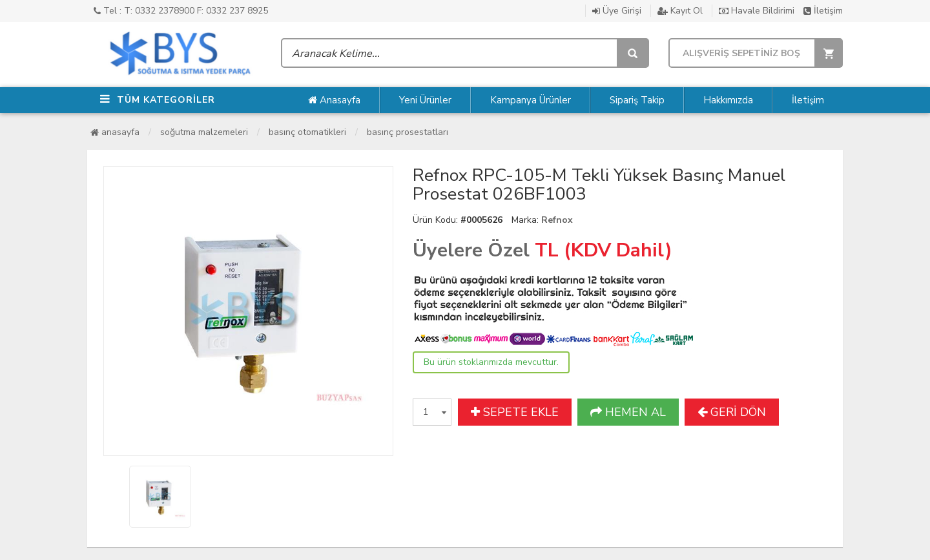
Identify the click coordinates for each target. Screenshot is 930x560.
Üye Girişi (617, 11)
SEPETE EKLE (515, 412)
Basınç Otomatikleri (307, 132)
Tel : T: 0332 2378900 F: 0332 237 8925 (181, 11)
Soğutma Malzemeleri (204, 132)
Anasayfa (334, 100)
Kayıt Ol (680, 11)
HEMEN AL (628, 412)
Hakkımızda (728, 100)
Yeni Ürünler (425, 100)
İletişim (823, 11)
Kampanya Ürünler (531, 100)
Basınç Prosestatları (408, 132)
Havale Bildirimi (757, 11)
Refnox (557, 220)
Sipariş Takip (637, 100)
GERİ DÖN (732, 412)
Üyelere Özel (471, 250)
